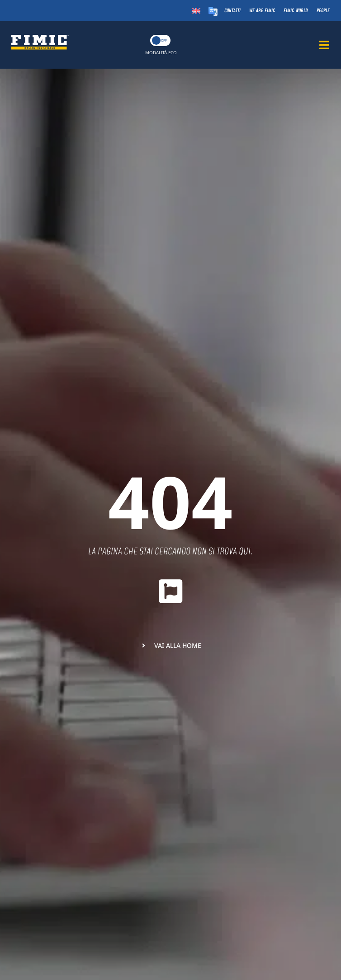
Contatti (232, 11)
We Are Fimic (262, 11)
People (323, 11)
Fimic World (296, 11)
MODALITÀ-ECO (161, 53)
